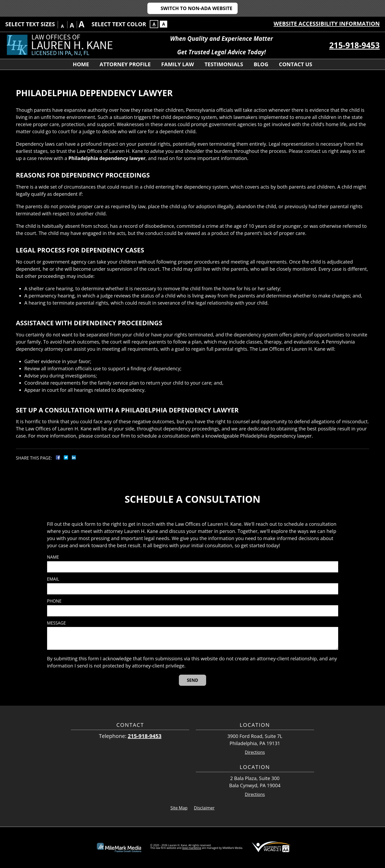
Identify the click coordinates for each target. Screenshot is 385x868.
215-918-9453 (354, 45)
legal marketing (192, 848)
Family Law (178, 64)
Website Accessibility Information (327, 24)
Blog (261, 64)
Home (81, 64)
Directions (255, 752)
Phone (54, 601)
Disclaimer (204, 808)
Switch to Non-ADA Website (196, 8)
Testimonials (224, 64)
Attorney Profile (125, 64)
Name (53, 557)
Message (56, 623)
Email (53, 579)
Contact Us (296, 64)
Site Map (179, 808)
